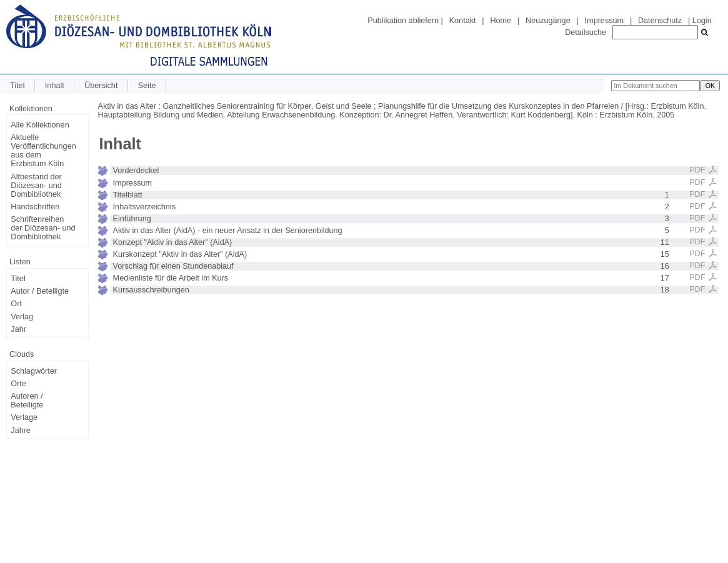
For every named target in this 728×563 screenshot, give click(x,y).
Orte (18, 384)
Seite (147, 86)
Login (702, 21)
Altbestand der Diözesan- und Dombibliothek (36, 186)
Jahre (21, 431)
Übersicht (101, 86)
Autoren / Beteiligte (27, 401)
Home (501, 21)
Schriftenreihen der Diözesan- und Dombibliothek (43, 228)
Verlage (24, 417)
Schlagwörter (34, 371)
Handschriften (35, 207)
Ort (16, 304)
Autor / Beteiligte (40, 291)
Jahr (18, 329)
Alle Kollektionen (40, 125)
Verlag (22, 317)
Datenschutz (660, 21)
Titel (17, 86)
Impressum (604, 21)
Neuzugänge (548, 21)
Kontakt (463, 21)
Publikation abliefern (403, 21)
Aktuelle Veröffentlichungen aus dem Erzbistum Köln (43, 151)
